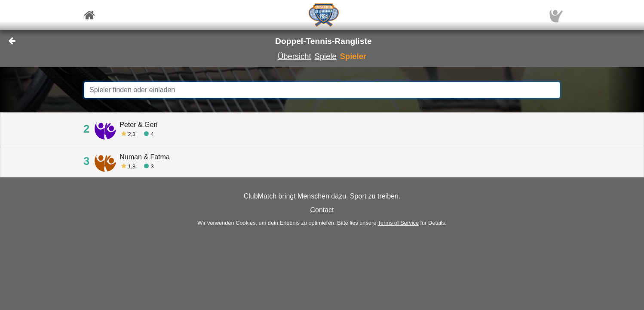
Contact (322, 210)
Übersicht (294, 56)
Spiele (326, 56)
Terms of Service (398, 223)
